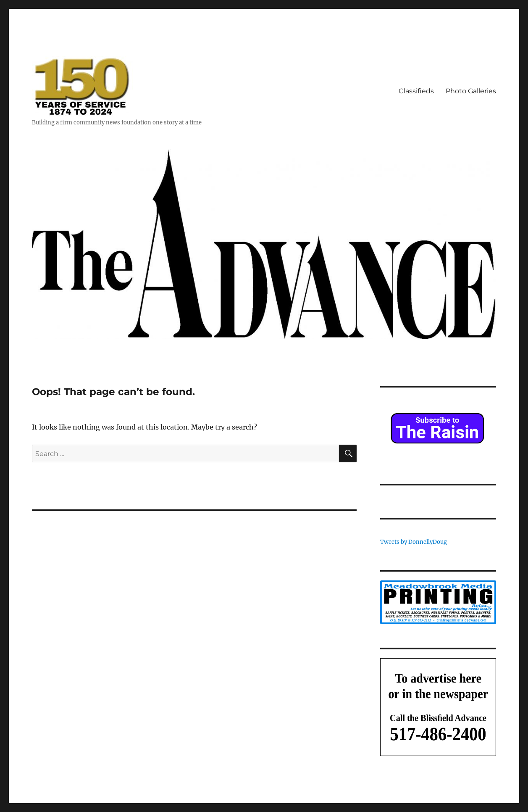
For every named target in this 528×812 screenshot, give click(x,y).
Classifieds (416, 91)
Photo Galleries (471, 91)
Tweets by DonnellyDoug (414, 542)
